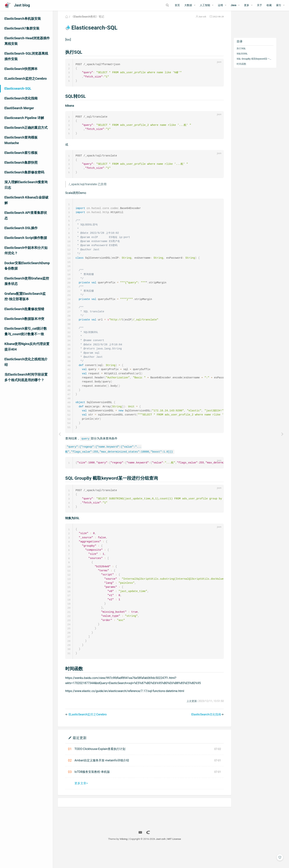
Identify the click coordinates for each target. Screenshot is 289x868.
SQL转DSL (247, 58)
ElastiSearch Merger (19, 108)
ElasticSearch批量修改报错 (24, 309)
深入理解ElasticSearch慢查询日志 (26, 185)
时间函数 (246, 68)
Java (234, 5)
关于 (260, 5)
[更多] (248, 5)
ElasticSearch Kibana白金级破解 (26, 200)
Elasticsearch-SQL (18, 89)
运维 (220, 5)
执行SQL (246, 53)
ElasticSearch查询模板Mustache (21, 140)
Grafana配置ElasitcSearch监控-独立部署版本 (25, 296)
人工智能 (205, 5)
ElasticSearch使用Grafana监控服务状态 (27, 281)
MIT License (182, 858)
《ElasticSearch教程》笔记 (92, 21)
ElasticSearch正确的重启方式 (26, 128)
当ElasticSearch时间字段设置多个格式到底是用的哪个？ (26, 377)
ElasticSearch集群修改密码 (24, 172)
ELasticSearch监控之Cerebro (26, 79)
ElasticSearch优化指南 (21, 98)
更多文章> (86, 803)
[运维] (222, 5)
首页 (177, 5)
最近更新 (84, 757)
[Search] (153, 5)
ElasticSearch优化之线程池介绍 (26, 362)
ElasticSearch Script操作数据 (26, 238)
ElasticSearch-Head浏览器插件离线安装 (27, 41)
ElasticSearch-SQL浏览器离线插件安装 (26, 56)
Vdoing (131, 858)
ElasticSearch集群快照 (21, 163)
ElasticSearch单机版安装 (23, 19)
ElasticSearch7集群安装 (22, 28)
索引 (279, 5)
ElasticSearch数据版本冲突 (24, 319)
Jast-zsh (207, 21)
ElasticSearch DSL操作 (21, 228)
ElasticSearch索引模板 (21, 153)
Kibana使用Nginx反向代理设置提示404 (27, 347)
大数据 (188, 5)
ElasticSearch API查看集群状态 (26, 215)
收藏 (269, 5)
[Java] (235, 5)
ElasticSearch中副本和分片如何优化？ (26, 251)
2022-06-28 (223, 21)
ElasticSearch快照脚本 (21, 69)
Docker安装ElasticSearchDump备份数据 (27, 266)
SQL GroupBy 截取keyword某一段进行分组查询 (259, 63)
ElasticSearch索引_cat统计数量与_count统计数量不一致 (26, 331)
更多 (247, 5)
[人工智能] (207, 5)
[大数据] (190, 5)
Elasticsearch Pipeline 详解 (24, 118)
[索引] (280, 5)
